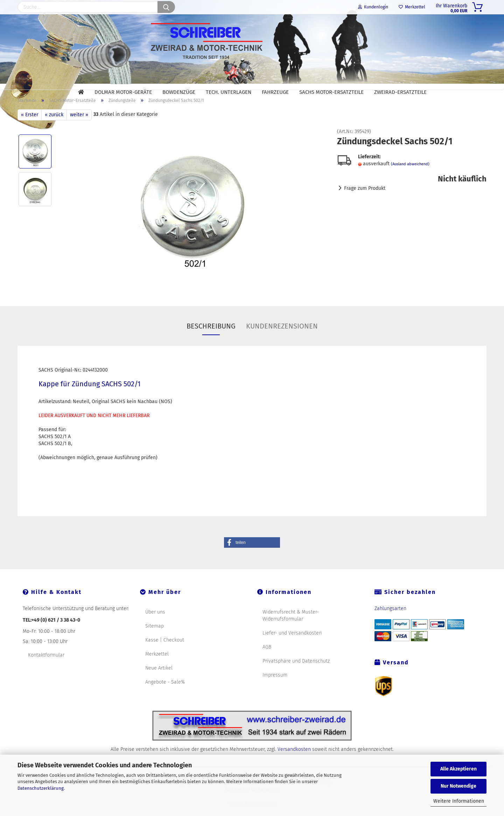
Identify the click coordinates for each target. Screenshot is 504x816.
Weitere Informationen (459, 801)
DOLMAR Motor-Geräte (123, 92)
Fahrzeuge (275, 92)
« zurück (54, 123)
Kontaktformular (46, 664)
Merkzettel (412, 7)
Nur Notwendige (458, 786)
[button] (252, 551)
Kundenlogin (373, 7)
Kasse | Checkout (165, 649)
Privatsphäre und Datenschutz (296, 670)
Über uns (155, 621)
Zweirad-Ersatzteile (400, 92)
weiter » (79, 123)
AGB (267, 656)
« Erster (30, 123)
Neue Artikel (159, 677)
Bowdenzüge (179, 92)
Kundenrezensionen (282, 335)
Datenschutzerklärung (41, 788)
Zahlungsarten (390, 617)
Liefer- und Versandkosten (292, 642)
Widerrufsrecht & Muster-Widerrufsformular (291, 624)
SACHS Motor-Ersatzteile (331, 92)
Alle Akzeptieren (458, 769)
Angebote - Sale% (165, 691)
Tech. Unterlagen (229, 92)
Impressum (275, 684)
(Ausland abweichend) (410, 173)
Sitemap (155, 635)
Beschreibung (211, 335)
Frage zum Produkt (365, 197)
